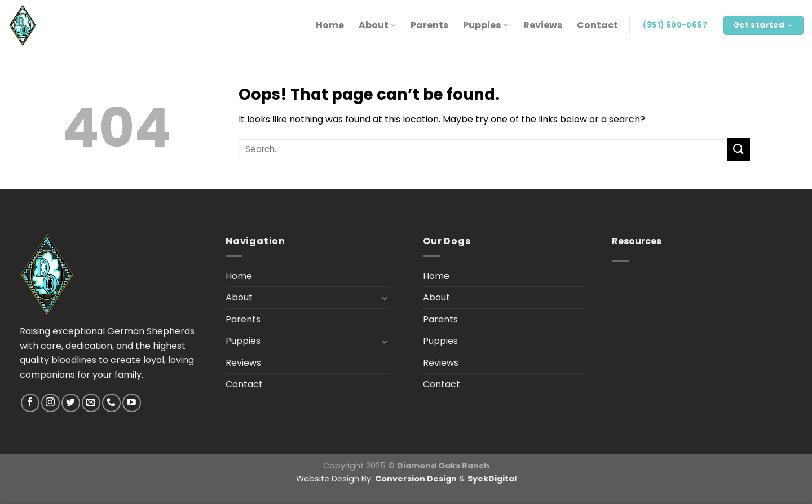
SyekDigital (492, 479)
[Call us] (111, 403)
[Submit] (739, 149)
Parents (429, 25)
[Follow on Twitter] (71, 403)
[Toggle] (385, 298)
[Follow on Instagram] (50, 403)
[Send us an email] (91, 403)
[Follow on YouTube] (132, 403)
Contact (597, 25)
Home (330, 25)
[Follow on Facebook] (30, 403)
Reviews (543, 25)
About (377, 25)
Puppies (486, 25)
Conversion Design (416, 479)
